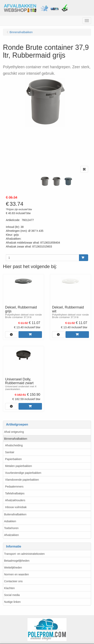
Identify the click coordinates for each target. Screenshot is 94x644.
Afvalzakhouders (15, 500)
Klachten (9, 588)
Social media (12, 595)
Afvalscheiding (14, 445)
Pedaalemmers (14, 487)
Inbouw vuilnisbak (16, 507)
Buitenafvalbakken (15, 514)
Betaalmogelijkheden (17, 561)
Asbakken (10, 521)
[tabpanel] (45, 181)
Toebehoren (11, 528)
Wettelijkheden (13, 568)
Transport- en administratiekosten (24, 554)
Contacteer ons (13, 581)
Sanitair (10, 452)
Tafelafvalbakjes (15, 493)
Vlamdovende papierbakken (22, 480)
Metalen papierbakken (19, 466)
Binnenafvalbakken (16, 439)
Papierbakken (13, 459)
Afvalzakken (11, 535)
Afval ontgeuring (14, 432)
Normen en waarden (16, 574)
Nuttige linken (12, 602)
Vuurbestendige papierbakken (23, 473)
